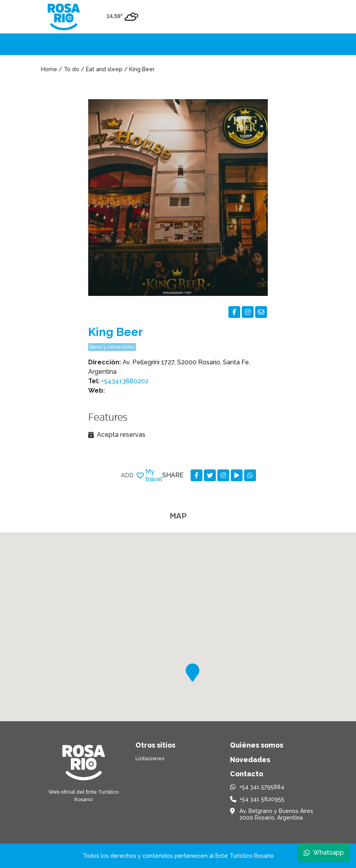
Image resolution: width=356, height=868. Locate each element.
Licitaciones (150, 758)
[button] (193, 673)
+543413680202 (125, 381)
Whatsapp (323, 852)
